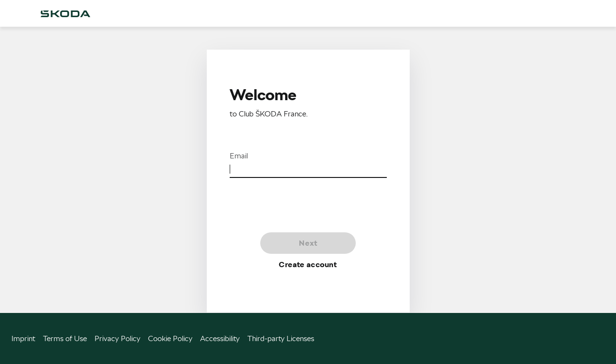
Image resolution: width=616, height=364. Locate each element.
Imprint (23, 338)
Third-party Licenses (281, 338)
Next (308, 243)
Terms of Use (65, 338)
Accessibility (220, 338)
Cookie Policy (170, 338)
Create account (308, 265)
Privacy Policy (117, 338)
